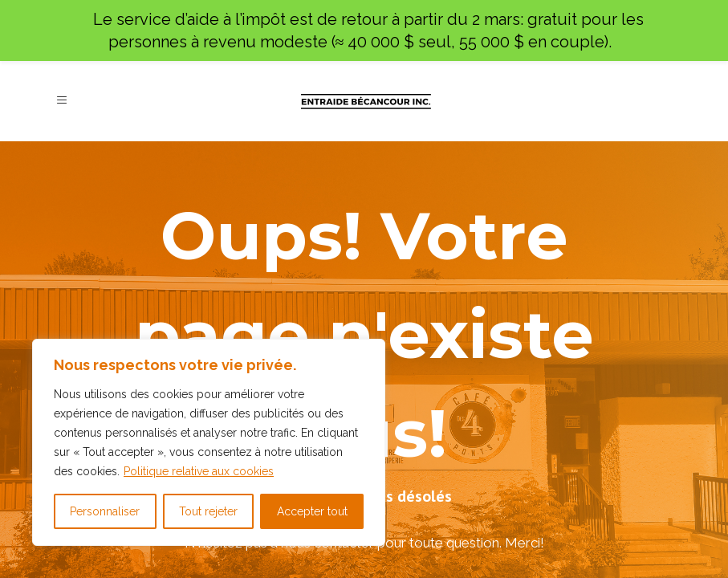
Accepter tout (312, 511)
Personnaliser (105, 511)
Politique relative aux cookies (199, 471)
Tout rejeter (208, 511)
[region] (209, 442)
